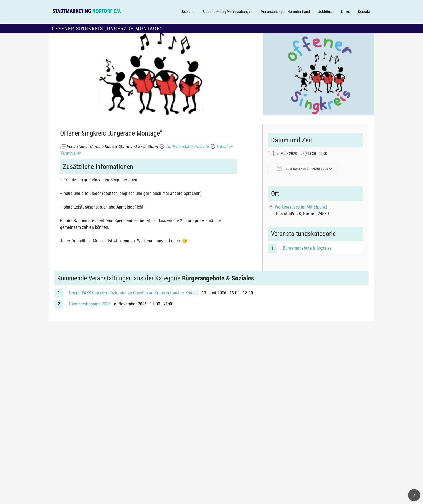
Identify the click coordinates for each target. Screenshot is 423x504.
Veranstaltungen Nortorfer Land (285, 12)
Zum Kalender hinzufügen (303, 169)
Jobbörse (325, 12)
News (345, 12)
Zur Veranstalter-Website (187, 146)
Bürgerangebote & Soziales (307, 248)
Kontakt (364, 12)
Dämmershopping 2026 (90, 304)
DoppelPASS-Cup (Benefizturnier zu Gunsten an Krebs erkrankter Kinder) (134, 293)
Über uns (187, 12)
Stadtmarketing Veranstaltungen (228, 12)
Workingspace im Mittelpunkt (301, 207)
